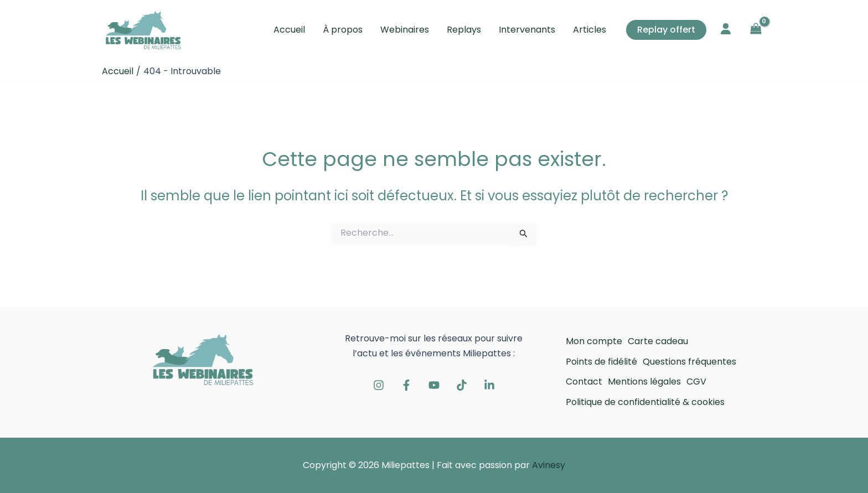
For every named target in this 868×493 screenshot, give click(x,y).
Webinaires (405, 30)
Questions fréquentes (689, 362)
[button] (666, 30)
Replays (464, 30)
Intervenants (527, 30)
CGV (696, 382)
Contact (584, 382)
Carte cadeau (658, 341)
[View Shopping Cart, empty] (756, 30)
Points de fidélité (601, 362)
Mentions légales (644, 382)
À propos (343, 30)
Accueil (289, 30)
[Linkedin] (489, 385)
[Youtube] (434, 385)
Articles (590, 30)
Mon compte (594, 341)
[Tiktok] (462, 385)
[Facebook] (406, 385)
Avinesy (549, 465)
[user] (726, 29)
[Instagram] (379, 385)
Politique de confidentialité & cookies (645, 402)
